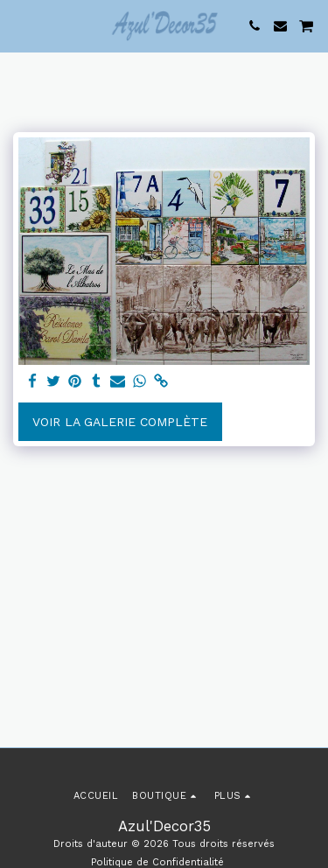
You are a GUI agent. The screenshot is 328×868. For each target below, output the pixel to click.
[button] (19, 25)
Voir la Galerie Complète (120, 422)
